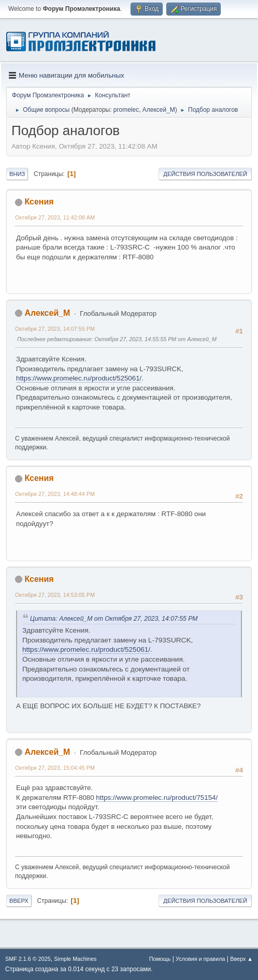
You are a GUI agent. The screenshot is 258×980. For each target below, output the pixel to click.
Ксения (39, 202)
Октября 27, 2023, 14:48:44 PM (55, 494)
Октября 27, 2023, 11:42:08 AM (55, 217)
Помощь (160, 959)
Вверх (19, 901)
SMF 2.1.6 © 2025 (28, 959)
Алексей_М (159, 110)
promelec (126, 110)
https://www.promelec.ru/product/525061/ (79, 378)
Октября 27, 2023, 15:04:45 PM (55, 768)
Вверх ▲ (241, 959)
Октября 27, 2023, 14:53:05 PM (55, 595)
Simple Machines (75, 959)
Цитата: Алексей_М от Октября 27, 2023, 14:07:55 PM (114, 619)
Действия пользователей (205, 174)
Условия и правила (200, 959)
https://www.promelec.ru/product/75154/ (157, 798)
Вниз (17, 174)
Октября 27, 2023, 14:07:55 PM (55, 329)
